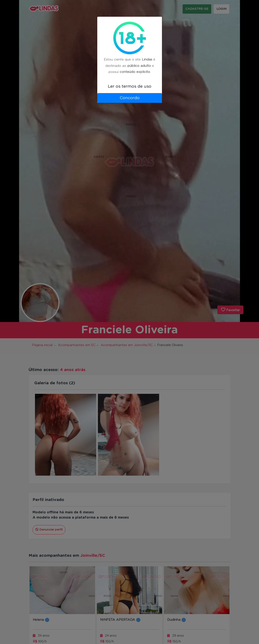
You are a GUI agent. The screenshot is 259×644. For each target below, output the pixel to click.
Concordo (130, 98)
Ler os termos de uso (130, 86)
